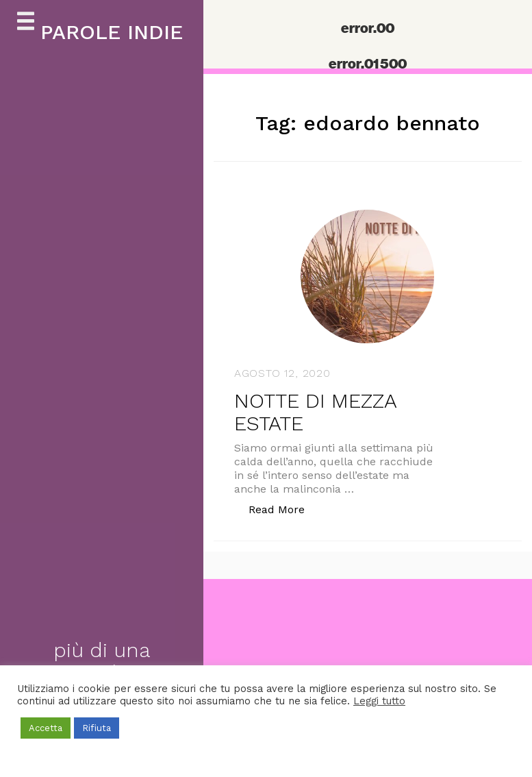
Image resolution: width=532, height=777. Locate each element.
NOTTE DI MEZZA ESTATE (315, 412)
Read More (284, 509)
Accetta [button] (46, 728)
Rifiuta (97, 728)
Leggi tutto (379, 701)
